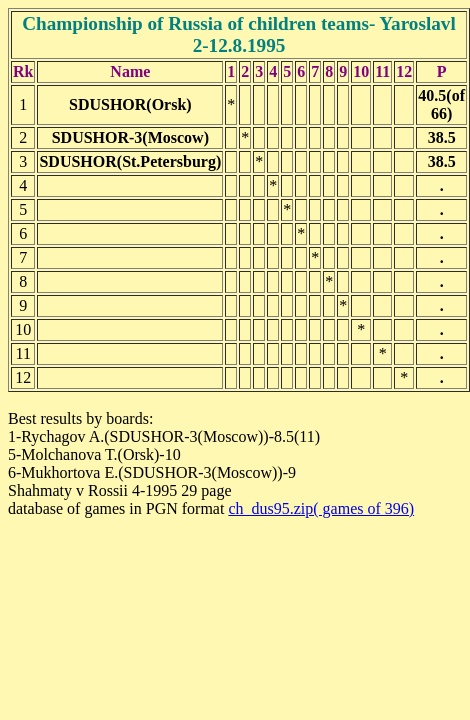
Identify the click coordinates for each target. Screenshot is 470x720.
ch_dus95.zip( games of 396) (321, 508)
